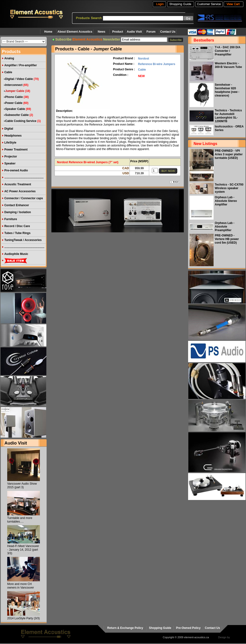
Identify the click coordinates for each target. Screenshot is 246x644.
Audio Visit (134, 32)
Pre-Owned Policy (188, 628)
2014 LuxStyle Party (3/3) (23, 618)
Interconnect (14, 85)
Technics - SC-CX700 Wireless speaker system (229, 188)
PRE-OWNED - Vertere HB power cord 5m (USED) (227, 239)
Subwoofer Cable (17, 115)
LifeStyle (10, 143)
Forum (151, 32)
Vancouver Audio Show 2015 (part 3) (22, 485)
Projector (11, 156)
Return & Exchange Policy (125, 628)
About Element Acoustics (75, 32)
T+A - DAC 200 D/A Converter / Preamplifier (228, 51)
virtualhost (237, 637)
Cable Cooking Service (21, 121)
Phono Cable (14, 97)
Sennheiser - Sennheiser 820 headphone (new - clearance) (227, 90)
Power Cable (14, 103)
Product (118, 32)
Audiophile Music (16, 254)
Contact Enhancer (17, 205)
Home (48, 32)
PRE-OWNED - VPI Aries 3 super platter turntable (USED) (229, 154)
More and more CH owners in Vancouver (21, 586)
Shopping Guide (160, 628)
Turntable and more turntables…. (20, 520)
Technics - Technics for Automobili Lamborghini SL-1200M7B (228, 116)
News (101, 32)
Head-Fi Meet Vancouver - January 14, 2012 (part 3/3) (23, 550)
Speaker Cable (15, 109)
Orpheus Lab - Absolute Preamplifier (224, 227)
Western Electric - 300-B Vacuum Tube (228, 65)
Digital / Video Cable (19, 79)
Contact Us (168, 32)
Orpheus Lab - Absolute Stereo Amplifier (226, 201)
